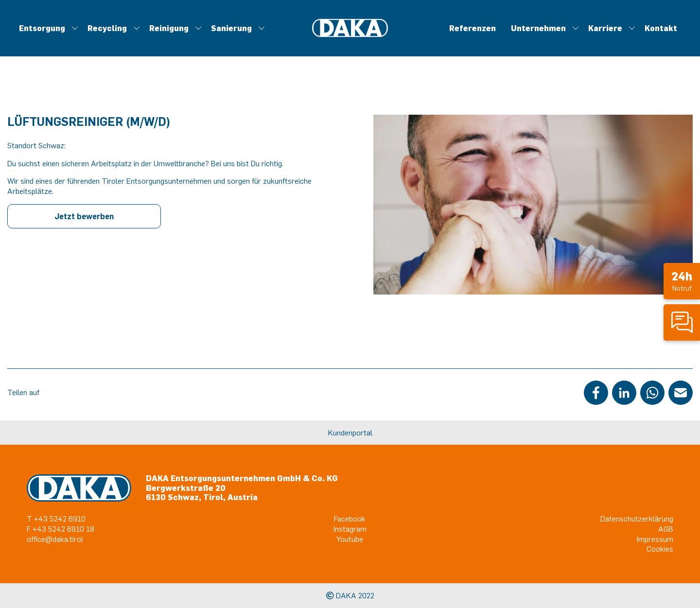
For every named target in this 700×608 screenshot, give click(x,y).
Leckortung (322, 44)
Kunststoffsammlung (287, 44)
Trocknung (377, 44)
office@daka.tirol (55, 539)
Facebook (350, 519)
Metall (351, 44)
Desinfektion (284, 44)
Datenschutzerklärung (637, 519)
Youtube (350, 539)
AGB (666, 529)
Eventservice (280, 44)
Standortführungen (380, 44)
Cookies (660, 549)
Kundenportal (350, 433)
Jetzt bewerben (84, 216)
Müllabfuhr (338, 44)
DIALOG (443, 44)
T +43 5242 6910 (56, 519)
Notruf (682, 281)
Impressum (655, 539)
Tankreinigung (347, 44)
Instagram (350, 529)
